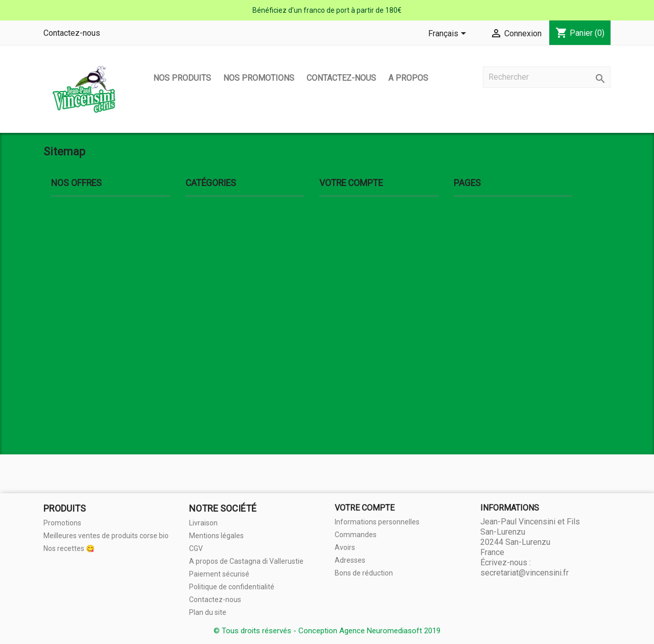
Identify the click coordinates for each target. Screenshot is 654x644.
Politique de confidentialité (498, 359)
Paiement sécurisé (484, 285)
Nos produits (182, 78)
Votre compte (365, 508)
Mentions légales (482, 230)
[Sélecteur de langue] (449, 34)
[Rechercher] (547, 77)
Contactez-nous (72, 33)
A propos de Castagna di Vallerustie (513, 267)
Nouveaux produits (82, 211)
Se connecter (342, 211)
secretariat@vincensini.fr (524, 573)
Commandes (356, 535)
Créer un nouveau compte (363, 230)
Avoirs (345, 547)
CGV (461, 248)
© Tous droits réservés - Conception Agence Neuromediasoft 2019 (327, 631)
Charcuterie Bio (231, 391)
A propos (408, 78)
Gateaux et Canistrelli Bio (247, 336)
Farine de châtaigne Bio (245, 410)
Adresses (350, 560)
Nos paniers (226, 428)
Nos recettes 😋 (69, 548)
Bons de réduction (364, 573)
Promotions (62, 523)
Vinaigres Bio (227, 373)
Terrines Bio (226, 354)
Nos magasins (477, 377)
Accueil (198, 211)
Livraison (468, 211)
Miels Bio (221, 318)
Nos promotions (259, 78)
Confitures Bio (229, 299)
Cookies (467, 340)
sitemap (467, 414)
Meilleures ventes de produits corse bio (106, 536)
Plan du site (208, 612)
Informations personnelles (377, 522)
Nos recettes (475, 322)
